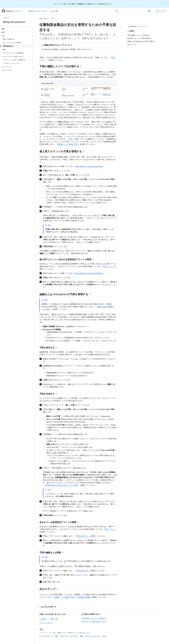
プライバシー (64, 636)
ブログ (104, 636)
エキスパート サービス (92, 636)
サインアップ (161, 11)
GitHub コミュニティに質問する (94, 618)
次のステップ (49, 589)
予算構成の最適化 (84, 597)
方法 (52, 18)
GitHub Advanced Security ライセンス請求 (61, 485)
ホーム (6, 18)
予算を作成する (48, 394)
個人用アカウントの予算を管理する (62, 151)
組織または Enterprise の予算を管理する (65, 294)
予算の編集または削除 (52, 552)
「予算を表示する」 (82, 536)
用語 (57, 636)
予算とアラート (108, 266)
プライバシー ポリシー (46, 623)
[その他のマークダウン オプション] (148, 26)
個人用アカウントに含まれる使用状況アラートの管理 (67, 259)
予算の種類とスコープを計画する (61, 66)
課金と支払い (44, 18)
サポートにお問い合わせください (94, 621)
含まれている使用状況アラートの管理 (59, 522)
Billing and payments (14, 22)
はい (44, 619)
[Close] (163, 3)
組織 (84, 359)
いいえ (54, 619)
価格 (81, 636)
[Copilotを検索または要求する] (84, 11)
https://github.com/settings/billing (89, 166)
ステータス (74, 636)
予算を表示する (48, 348)
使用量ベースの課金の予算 (67, 144)
